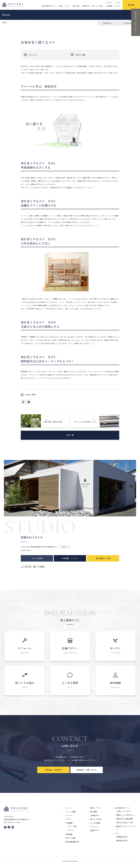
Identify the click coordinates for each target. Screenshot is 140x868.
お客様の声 (86, 6)
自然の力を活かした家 (124, 825)
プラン (117, 836)
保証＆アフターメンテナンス (126, 830)
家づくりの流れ (98, 6)
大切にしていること (124, 814)
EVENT (109, 3)
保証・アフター (65, 6)
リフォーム (94, 829)
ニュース (69, 818)
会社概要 (113, 6)
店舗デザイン (95, 833)
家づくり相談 (71, 840)
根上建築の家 (50, 6)
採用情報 (69, 837)
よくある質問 (95, 825)
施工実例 (76, 6)
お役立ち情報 (80, 55)
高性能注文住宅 (122, 843)
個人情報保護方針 (72, 844)
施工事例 (94, 814)
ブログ (68, 822)
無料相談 (131, 5)
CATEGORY (128, 23)
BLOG (118, 3)
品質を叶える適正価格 (124, 821)
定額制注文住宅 (122, 839)
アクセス (71, 833)
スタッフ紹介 (72, 829)
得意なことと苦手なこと (125, 817)
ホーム (68, 810)
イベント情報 (71, 814)
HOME (4, 23)
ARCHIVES (107, 23)
